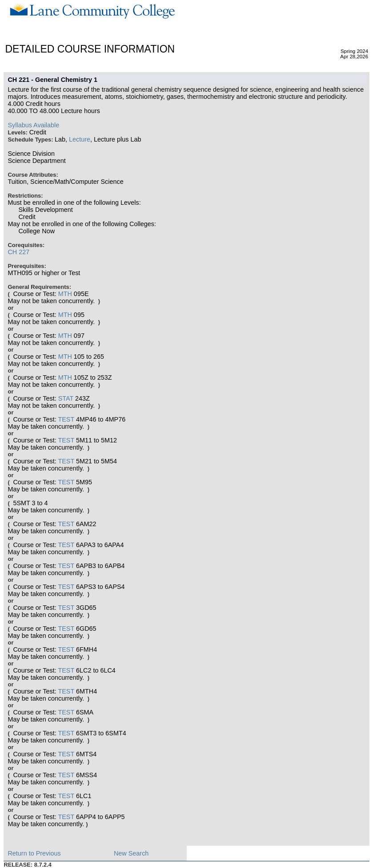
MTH (65, 294)
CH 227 (18, 252)
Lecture (80, 139)
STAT (66, 398)
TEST (66, 419)
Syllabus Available (33, 125)
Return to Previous (34, 853)
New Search (131, 853)
